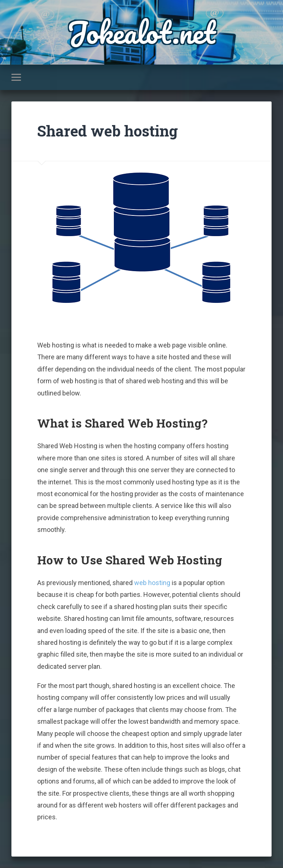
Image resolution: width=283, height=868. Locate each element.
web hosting (152, 583)
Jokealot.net (141, 32)
